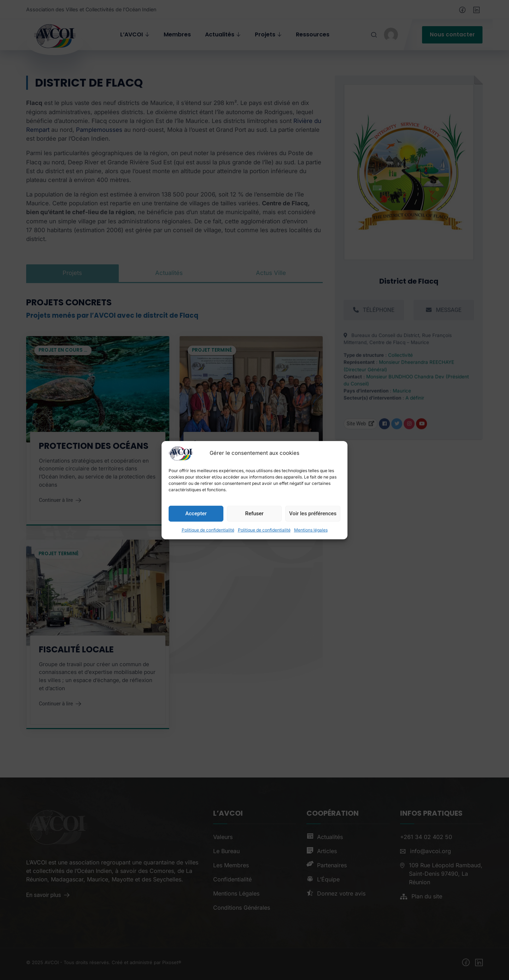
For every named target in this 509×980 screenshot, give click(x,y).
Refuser (254, 529)
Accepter (196, 529)
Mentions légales (311, 545)
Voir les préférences (313, 529)
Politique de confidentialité (208, 545)
